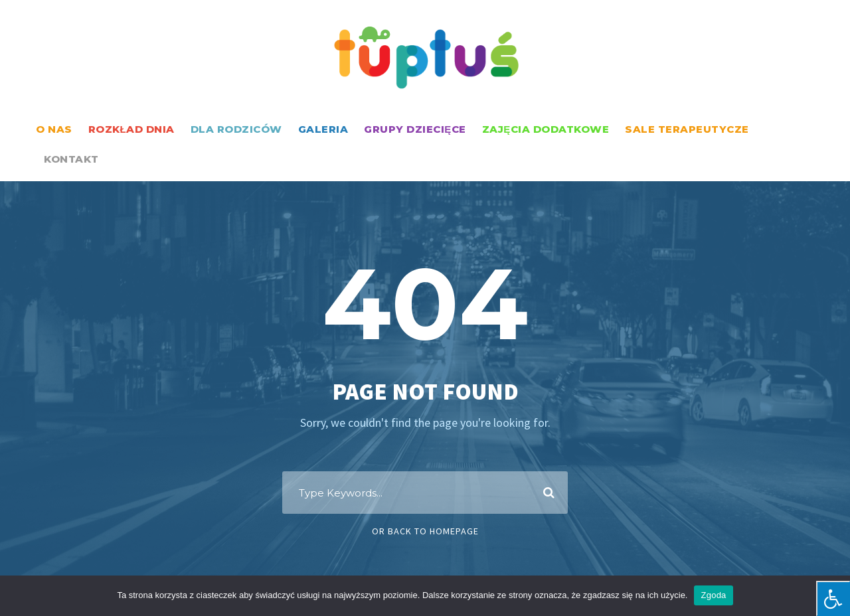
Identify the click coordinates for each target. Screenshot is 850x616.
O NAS (54, 129)
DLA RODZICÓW (236, 129)
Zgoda (713, 595)
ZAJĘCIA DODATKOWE (546, 129)
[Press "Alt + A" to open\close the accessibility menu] (833, 598)
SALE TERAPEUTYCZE (687, 129)
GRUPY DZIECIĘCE (415, 129)
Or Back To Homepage (425, 531)
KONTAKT (71, 159)
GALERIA (323, 129)
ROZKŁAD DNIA (131, 129)
